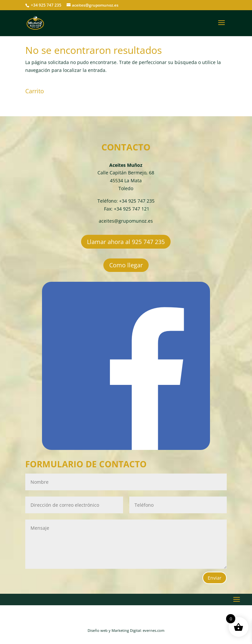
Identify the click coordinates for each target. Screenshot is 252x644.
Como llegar (126, 265)
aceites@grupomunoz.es (126, 221)
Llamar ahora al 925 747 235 (126, 242)
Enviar (215, 578)
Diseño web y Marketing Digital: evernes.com (126, 630)
